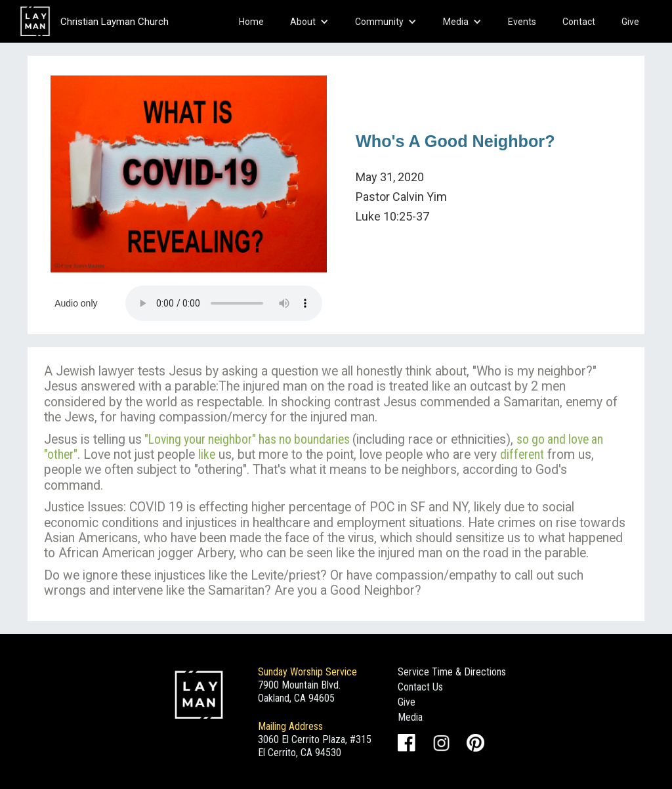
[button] (309, 22)
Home (251, 22)
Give (630, 22)
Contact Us (420, 687)
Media (410, 717)
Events (522, 22)
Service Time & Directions (452, 672)
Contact (579, 22)
